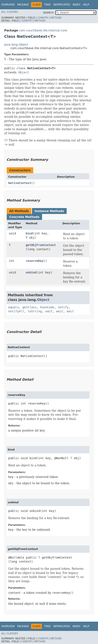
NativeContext (20, 183)
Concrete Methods (24, 217)
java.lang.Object (16, 45)
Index (77, 5)
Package (23, 5)
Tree (47, 5)
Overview (8, 5)
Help (86, 5)
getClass (29, 307)
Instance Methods (49, 211)
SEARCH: (49, 13)
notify (63, 307)
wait (49, 311)
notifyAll (16, 311)
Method (56, 18)
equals (14, 307)
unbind (31, 272)
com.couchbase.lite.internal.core (43, 30)
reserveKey (34, 261)
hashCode (47, 307)
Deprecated (62, 5)
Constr (43, 18)
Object (24, 72)
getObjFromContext (41, 245)
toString (35, 311)
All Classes (10, 12)
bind (29, 233)
